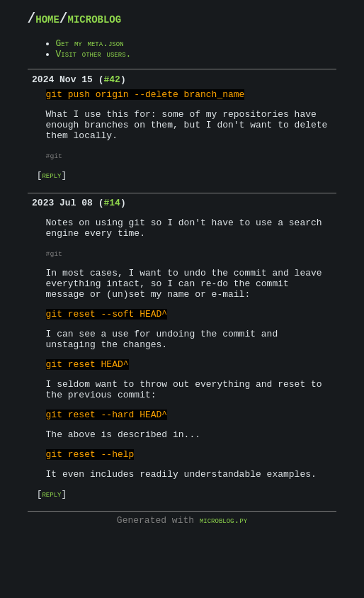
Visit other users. (106, 61)
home (52, 21)
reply (56, 197)
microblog (114, 21)
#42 (112, 89)
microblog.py (224, 582)
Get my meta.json (100, 48)
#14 (112, 227)
